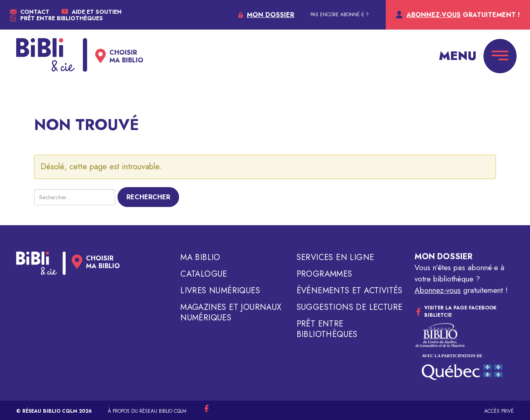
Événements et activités (350, 291)
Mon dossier (443, 257)
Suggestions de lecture (350, 307)
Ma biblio (200, 258)
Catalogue (204, 274)
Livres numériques (220, 291)
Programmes (325, 274)
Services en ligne (336, 258)
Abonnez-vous (438, 290)
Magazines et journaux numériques (231, 313)
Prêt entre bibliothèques (327, 329)
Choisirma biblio (126, 56)
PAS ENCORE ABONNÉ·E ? (340, 15)
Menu (458, 56)
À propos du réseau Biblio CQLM (147, 411)
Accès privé (499, 411)
